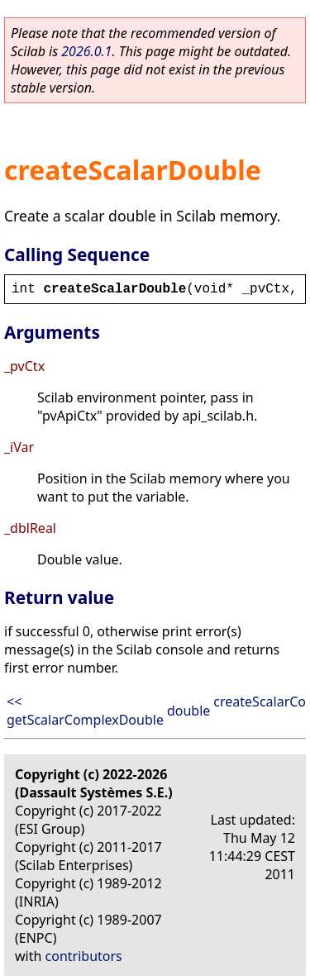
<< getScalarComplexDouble (85, 711)
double (188, 711)
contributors (84, 956)
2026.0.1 (86, 51)
